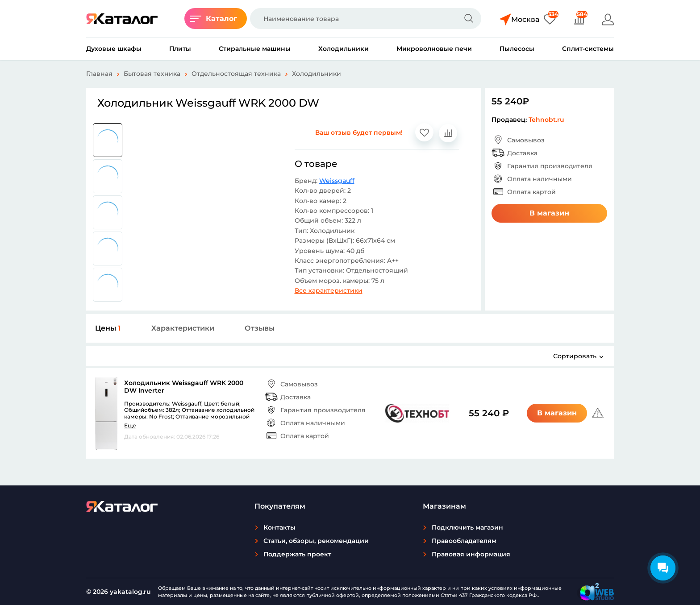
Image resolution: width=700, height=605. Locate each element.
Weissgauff (337, 181)
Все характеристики (329, 290)
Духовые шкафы (114, 49)
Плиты (180, 49)
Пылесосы (517, 49)
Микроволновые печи (434, 49)
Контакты (279, 527)
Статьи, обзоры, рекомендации (316, 541)
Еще (130, 425)
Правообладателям (464, 541)
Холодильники (344, 49)
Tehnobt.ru (546, 120)
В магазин (549, 213)
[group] (108, 140)
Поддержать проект (297, 554)
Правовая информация (471, 554)
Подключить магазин (467, 527)
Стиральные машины (255, 49)
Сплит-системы (588, 49)
